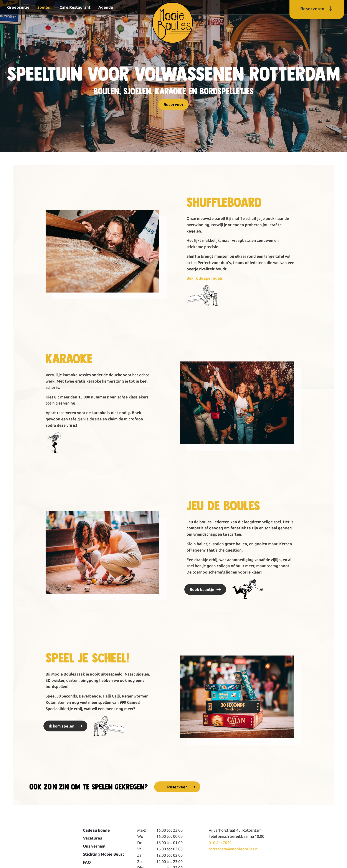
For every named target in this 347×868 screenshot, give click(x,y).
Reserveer (173, 104)
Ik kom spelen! (62, 726)
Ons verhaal (94, 846)
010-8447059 (220, 843)
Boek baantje (202, 589)
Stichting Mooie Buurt (104, 854)
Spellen (45, 7)
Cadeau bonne (96, 830)
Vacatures (93, 838)
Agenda (106, 7)
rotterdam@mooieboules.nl (234, 849)
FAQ (87, 862)
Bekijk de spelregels (205, 278)
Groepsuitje (18, 7)
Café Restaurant (75, 7)
